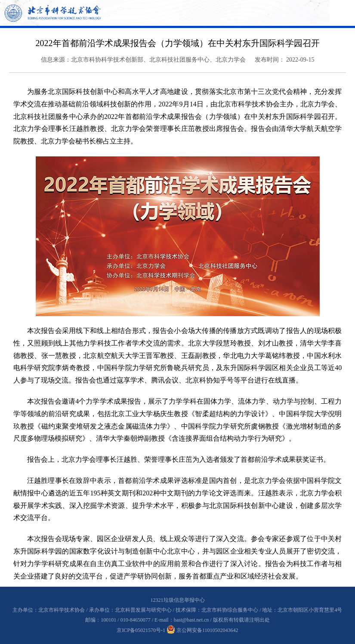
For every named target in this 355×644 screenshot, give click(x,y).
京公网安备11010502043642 (202, 630)
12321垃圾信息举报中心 (178, 600)
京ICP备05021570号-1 (141, 630)
